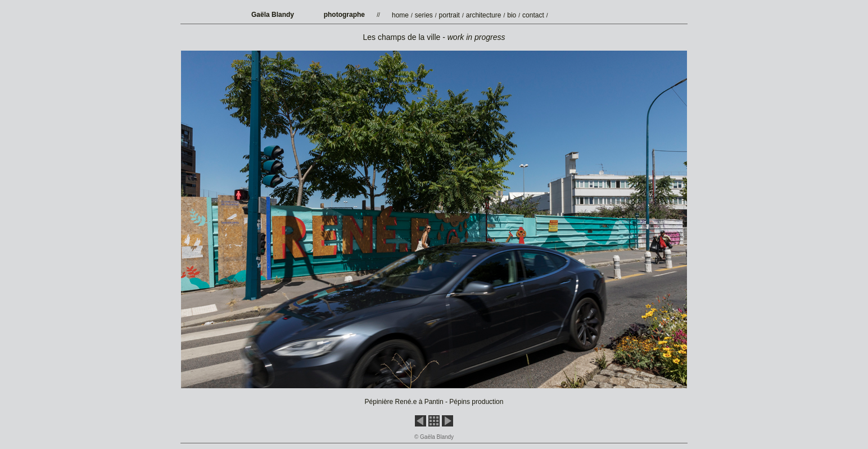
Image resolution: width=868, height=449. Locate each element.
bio (512, 15)
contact (533, 15)
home (400, 15)
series (424, 15)
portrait (449, 15)
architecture (484, 15)
